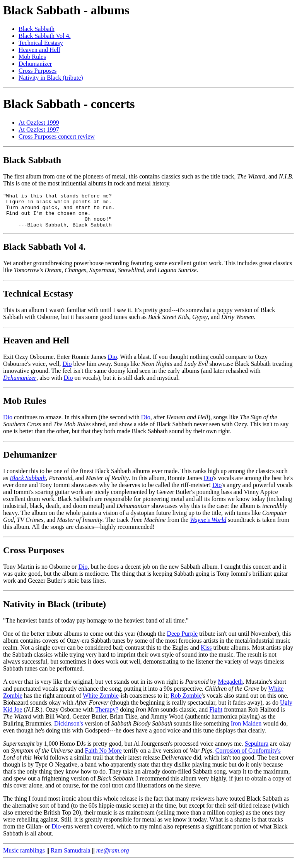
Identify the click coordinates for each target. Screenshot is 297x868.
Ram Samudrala (71, 857)
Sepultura (257, 750)
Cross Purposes (38, 71)
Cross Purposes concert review (57, 136)
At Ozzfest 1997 (39, 130)
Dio (113, 364)
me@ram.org (113, 857)
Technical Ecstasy (41, 43)
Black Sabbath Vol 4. (45, 36)
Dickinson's (69, 730)
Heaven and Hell (39, 50)
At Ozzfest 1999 (39, 123)
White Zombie (101, 702)
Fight (216, 716)
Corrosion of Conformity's (248, 757)
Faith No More (103, 757)
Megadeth (230, 689)
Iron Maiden (246, 730)
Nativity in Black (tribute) (51, 78)
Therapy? (107, 716)
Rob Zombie (186, 702)
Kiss (206, 654)
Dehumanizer (35, 64)
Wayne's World (208, 527)
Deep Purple (182, 641)
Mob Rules (32, 57)
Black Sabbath (37, 29)
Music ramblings (24, 857)
